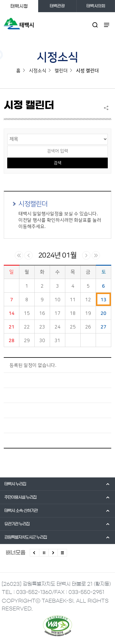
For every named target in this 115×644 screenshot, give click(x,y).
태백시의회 (96, 6)
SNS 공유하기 (107, 108)
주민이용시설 (20, 497)
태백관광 (57, 6)
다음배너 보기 (53, 553)
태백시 (15, 484)
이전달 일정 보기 (28, 255)
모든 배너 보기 (62, 553)
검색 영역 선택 (7, 133)
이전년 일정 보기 (19, 255)
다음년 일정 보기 (96, 255)
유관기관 (17, 524)
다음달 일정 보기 (86, 255)
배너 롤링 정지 (44, 553)
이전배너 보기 (35, 553)
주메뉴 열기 (106, 25)
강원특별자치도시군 (26, 537)
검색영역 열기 (95, 25)
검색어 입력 (7, 145)
